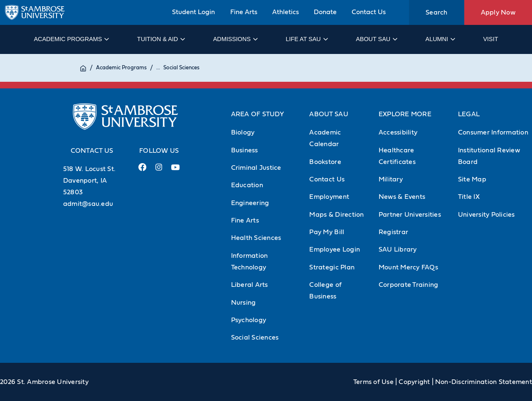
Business (245, 150)
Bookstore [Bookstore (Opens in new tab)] (325, 162)
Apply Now (498, 12)
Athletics (286, 12)
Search (437, 12)
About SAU (376, 39)
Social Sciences (181, 68)
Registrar (393, 232)
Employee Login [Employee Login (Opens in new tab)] (335, 249)
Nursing (244, 303)
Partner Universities (410, 215)
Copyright (414, 382)
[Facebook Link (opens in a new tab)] (142, 170)
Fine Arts (244, 12)
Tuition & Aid (161, 39)
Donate (325, 12)
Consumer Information (493, 132)
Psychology (249, 320)
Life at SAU (307, 39)
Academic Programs (71, 39)
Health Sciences (256, 238)
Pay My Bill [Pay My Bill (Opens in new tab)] (327, 232)
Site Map (472, 179)
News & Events (402, 197)
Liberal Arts (250, 285)
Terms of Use (373, 382)
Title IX (469, 197)
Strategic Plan (332, 267)
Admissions (235, 39)
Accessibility (398, 132)
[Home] (83, 68)
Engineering (250, 203)
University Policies (486, 215)
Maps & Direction (336, 215)
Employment (329, 197)
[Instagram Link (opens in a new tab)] (159, 170)
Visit (490, 39)
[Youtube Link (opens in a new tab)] (175, 171)
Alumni (440, 39)
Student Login (193, 12)
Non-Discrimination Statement (484, 382)
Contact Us (369, 12)
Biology (243, 132)
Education (247, 185)
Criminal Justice (256, 168)
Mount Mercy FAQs (408, 267)
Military (391, 179)
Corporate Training (409, 285)
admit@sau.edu (88, 204)
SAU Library (398, 249)
